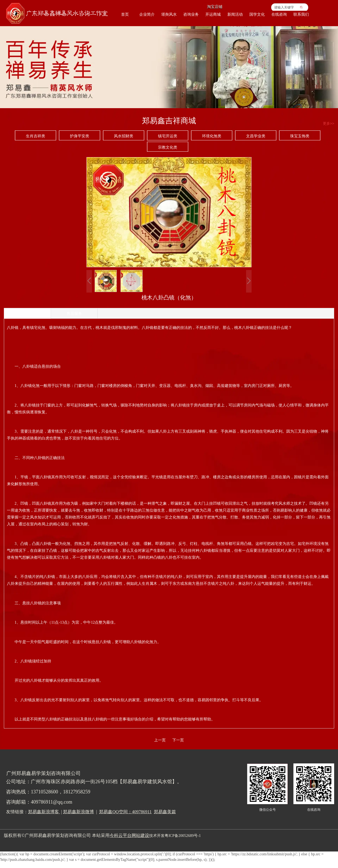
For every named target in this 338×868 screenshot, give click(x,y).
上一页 (160, 740)
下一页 (178, 740)
